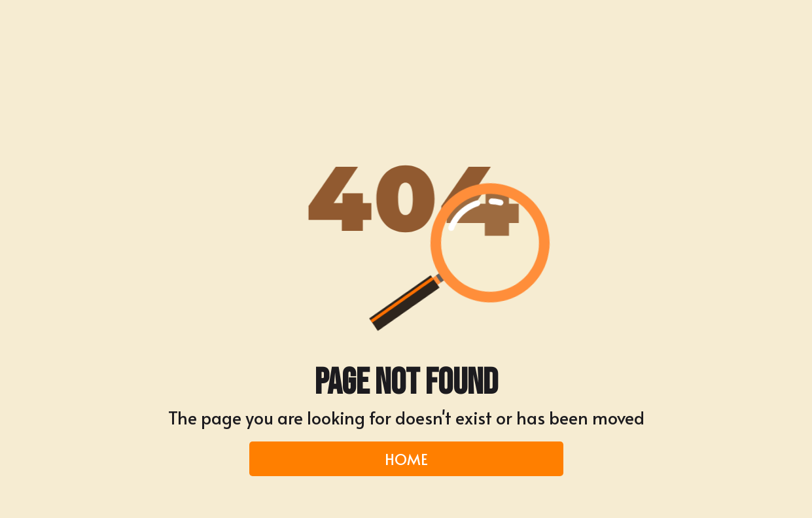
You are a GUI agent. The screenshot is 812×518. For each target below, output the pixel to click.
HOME (406, 458)
